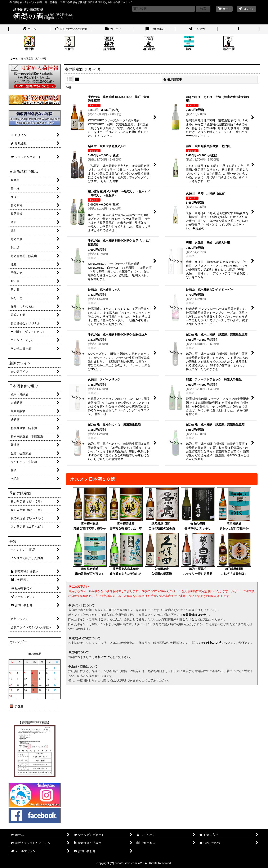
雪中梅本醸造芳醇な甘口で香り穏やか (90, 509)
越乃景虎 (149, 43)
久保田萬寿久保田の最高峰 (162, 554)
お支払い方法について (219, 643)
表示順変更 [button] (173, 80)
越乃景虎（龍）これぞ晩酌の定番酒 (162, 509)
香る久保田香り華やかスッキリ (198, 509)
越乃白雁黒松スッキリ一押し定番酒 (198, 554)
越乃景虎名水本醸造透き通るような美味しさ (126, 554)
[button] (239, 29)
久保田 (69, 43)
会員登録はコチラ (194, 615)
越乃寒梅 (109, 43)
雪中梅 (29, 43)
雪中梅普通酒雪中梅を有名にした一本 (126, 509)
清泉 (189, 43)
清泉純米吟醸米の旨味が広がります (90, 554)
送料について (103, 657)
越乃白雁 (229, 43)
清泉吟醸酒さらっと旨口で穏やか (234, 509)
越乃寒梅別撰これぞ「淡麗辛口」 (234, 554)
